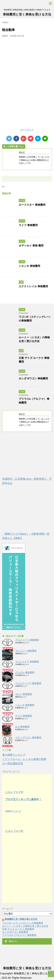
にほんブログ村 (14, 792)
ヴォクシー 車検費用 (26, 651)
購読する (11, 941)
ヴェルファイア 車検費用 (28, 683)
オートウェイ (27, 130)
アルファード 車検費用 (27, 640)
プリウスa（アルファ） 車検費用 (19, 935)
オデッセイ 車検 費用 (31, 246)
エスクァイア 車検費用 (27, 662)
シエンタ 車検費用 (29, 266)
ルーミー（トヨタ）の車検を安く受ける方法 (25, 926)
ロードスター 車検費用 (32, 205)
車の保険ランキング (14, 755)
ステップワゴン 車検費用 (28, 738)
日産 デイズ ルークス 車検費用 (18, 929)
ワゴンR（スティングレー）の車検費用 (23, 923)
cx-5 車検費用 (22, 727)
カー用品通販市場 (13, 763)
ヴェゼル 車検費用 (25, 672)
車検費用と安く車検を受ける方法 (27, 14)
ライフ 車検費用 (28, 225)
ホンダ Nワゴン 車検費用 (33, 378)
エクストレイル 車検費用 (33, 286)
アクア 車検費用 (24, 716)
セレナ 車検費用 (24, 694)
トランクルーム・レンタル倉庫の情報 (24, 759)
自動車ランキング (13, 811)
